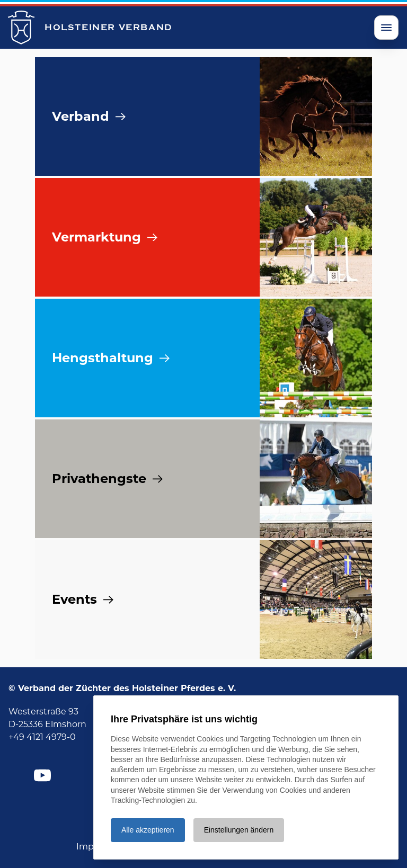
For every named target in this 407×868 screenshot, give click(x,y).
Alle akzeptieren (148, 830)
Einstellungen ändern (239, 830)
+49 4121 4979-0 (42, 737)
